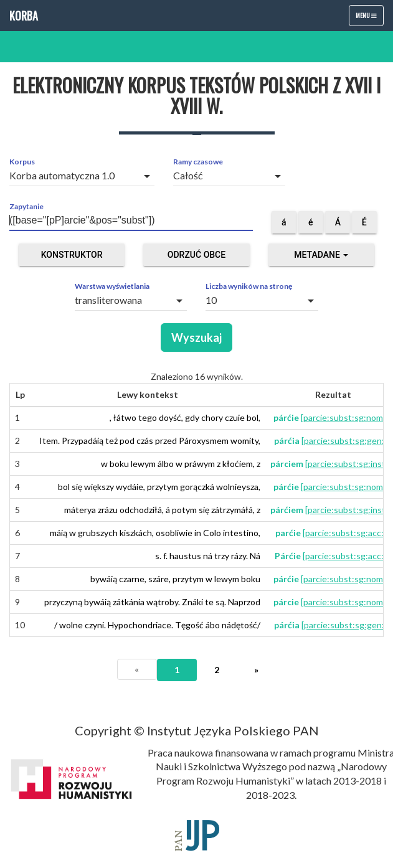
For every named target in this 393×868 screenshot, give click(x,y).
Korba (24, 16)
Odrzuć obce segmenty (196, 258)
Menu (369, 18)
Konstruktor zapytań (72, 258)
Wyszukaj (196, 337)
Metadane (321, 255)
